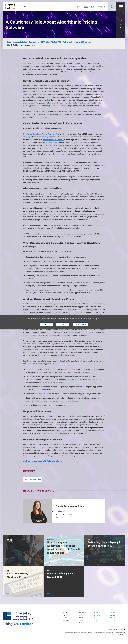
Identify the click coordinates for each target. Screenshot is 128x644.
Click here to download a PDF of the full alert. (42, 461)
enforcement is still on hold (53, 139)
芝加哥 (66, 618)
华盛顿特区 (82, 613)
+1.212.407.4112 (61, 514)
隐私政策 (113, 615)
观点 (86, 7)
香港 (80, 623)
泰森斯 (81, 618)
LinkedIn (97, 613)
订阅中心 (113, 620)
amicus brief (51, 145)
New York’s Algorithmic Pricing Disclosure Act (41, 134)
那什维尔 (66, 620)
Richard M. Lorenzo (84, 42)
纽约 (65, 615)
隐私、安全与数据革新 (33, 479)
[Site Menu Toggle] (121, 7)
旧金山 (81, 615)
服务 (92, 7)
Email (70, 514)
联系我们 (113, 613)
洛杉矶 (66, 613)
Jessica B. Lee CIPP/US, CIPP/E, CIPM (45, 42)
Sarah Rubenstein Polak (17, 42)
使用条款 (113, 618)
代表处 (81, 620)
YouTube (97, 620)
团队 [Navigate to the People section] (79, 7)
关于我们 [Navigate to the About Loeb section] (101, 7)
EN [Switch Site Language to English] (20, 7)
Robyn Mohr (68, 42)
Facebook (97, 615)
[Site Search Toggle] (112, 7)
